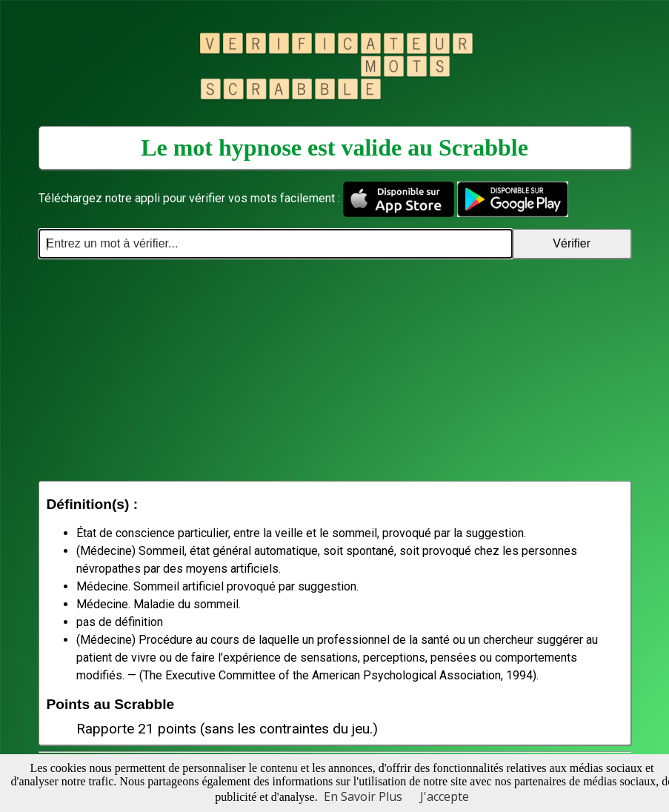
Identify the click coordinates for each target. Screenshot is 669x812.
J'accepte (445, 796)
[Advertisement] (335, 370)
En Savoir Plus (363, 796)
